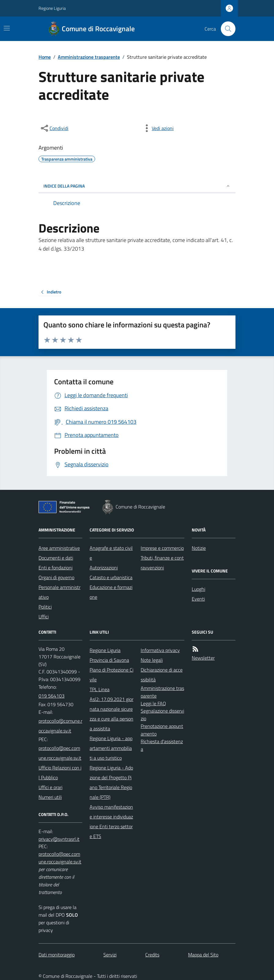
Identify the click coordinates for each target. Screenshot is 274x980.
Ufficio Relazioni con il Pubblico (60, 773)
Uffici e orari (50, 787)
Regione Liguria (52, 8)
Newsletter (203, 658)
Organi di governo (56, 577)
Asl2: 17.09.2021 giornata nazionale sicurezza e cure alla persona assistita (111, 714)
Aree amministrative (59, 548)
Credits (152, 955)
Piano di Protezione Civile (111, 675)
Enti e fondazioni (56, 568)
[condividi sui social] (54, 128)
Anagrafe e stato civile (111, 553)
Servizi (110, 955)
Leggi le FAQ (153, 703)
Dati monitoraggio (57, 955)
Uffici (44, 617)
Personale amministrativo (59, 592)
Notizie (199, 548)
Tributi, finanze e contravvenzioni (162, 563)
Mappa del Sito (203, 955)
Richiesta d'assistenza (162, 745)
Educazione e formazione (111, 592)
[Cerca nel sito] (226, 29)
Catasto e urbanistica (111, 577)
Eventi (198, 599)
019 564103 (52, 696)
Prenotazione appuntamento (162, 730)
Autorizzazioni (104, 568)
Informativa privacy (160, 650)
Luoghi (198, 589)
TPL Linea (100, 689)
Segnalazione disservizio (162, 715)
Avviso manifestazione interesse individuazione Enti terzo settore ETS (111, 822)
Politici (45, 607)
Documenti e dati (56, 558)
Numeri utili (50, 797)
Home (45, 57)
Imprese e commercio (162, 548)
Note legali (152, 660)
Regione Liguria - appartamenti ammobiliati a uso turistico (111, 748)
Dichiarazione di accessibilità (162, 675)
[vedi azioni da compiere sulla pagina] (158, 128)
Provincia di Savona (109, 660)
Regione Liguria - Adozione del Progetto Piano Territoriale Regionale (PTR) (111, 782)
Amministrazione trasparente (89, 57)
